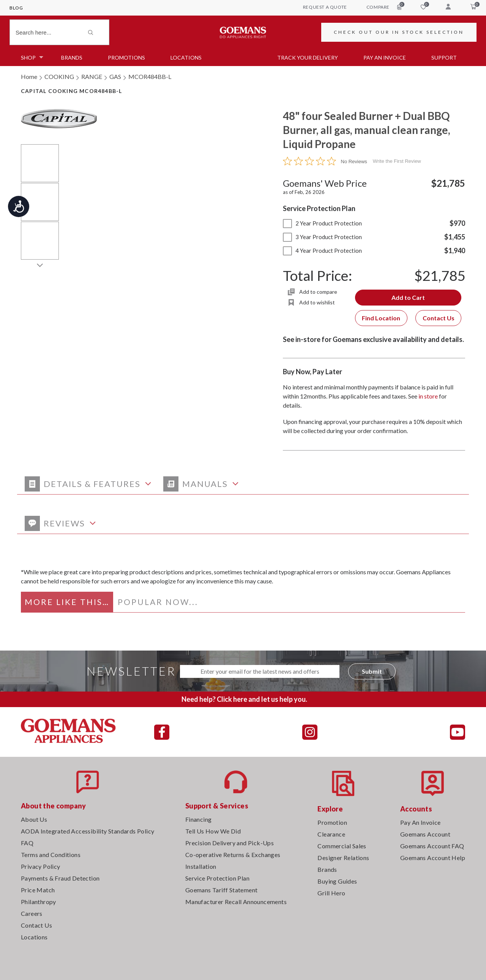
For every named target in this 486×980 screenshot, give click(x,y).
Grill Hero (331, 893)
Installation (201, 866)
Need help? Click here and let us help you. (244, 699)
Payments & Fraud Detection (60, 878)
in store (428, 396)
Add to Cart (408, 297)
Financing (199, 819)
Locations (186, 58)
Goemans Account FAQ (432, 846)
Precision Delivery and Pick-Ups (230, 843)
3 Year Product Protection (322, 237)
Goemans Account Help (433, 858)
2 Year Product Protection (322, 223)
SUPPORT (444, 58)
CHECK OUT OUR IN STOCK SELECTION (399, 32)
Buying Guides (337, 881)
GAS (115, 76)
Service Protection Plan (217, 878)
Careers (32, 913)
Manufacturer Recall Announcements (236, 902)
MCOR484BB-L (150, 76)
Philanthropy (39, 902)
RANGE (92, 76)
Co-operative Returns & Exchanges (233, 855)
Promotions (126, 58)
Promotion (332, 822)
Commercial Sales (342, 846)
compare (384, 7)
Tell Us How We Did (213, 831)
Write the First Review (397, 161)
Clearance (331, 834)
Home (29, 76)
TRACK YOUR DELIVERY (308, 58)
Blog (16, 8)
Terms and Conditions (51, 855)
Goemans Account (425, 834)
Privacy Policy (41, 866)
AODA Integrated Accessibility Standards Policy (88, 831)
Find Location (381, 318)
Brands (72, 58)
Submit (372, 671)
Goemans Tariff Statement (222, 890)
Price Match (38, 890)
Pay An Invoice (421, 822)
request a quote (325, 7)
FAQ (27, 843)
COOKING (59, 76)
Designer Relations (343, 858)
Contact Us (439, 318)
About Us (34, 819)
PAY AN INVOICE (385, 58)
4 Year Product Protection (322, 251)
